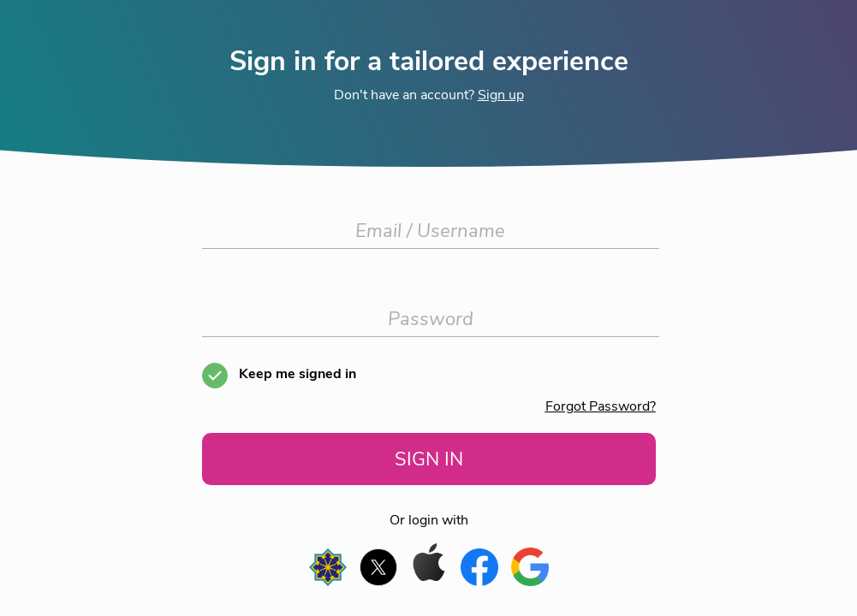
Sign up (501, 95)
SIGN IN (429, 459)
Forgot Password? (601, 406)
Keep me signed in (298, 374)
